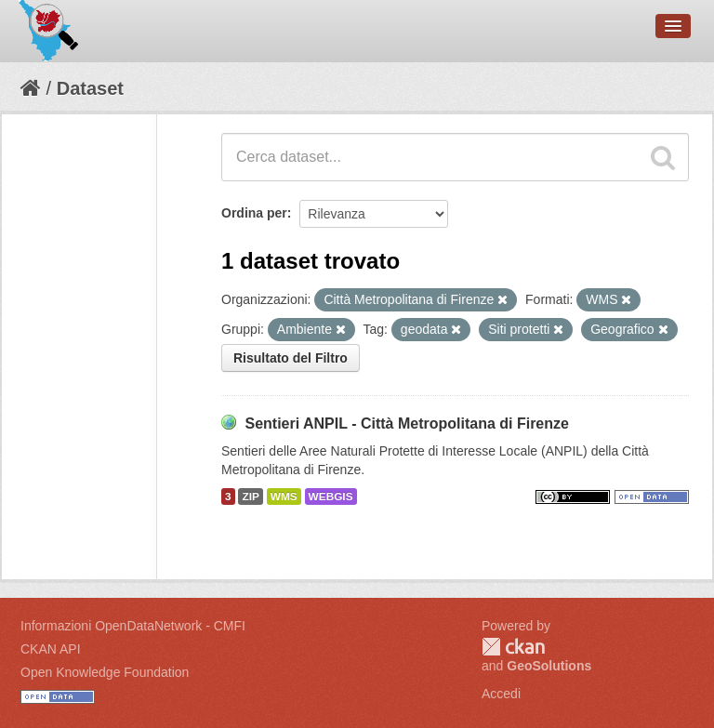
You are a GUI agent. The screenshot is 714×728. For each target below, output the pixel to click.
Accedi (501, 694)
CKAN (513, 647)
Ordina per (254, 213)
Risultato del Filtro (291, 358)
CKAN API (51, 649)
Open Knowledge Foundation (105, 672)
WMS (284, 496)
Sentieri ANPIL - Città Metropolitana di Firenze (406, 424)
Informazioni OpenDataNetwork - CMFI (133, 626)
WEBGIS (331, 496)
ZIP (250, 496)
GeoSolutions (549, 666)
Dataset (90, 88)
